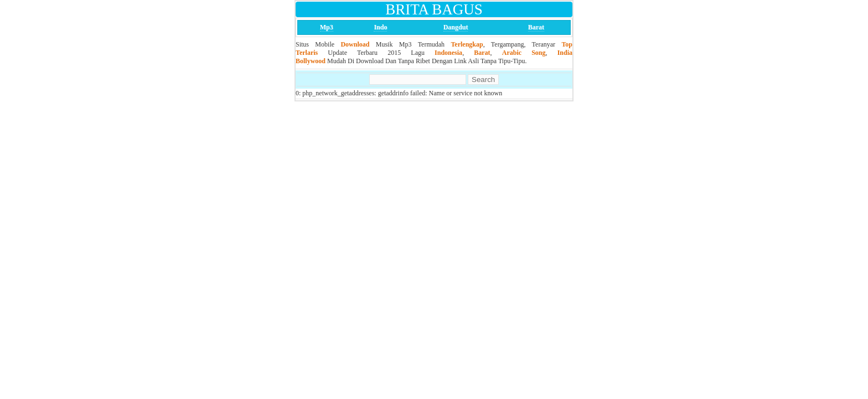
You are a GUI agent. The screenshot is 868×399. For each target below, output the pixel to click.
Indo (380, 27)
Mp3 (327, 27)
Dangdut (456, 27)
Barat (536, 27)
